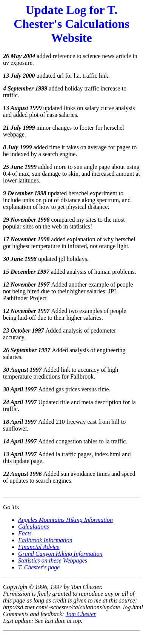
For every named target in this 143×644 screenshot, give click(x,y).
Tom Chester (81, 614)
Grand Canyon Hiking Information (60, 554)
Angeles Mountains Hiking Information (65, 520)
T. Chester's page (39, 567)
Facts (25, 533)
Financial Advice (39, 547)
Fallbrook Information (45, 540)
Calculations (34, 527)
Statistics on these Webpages (53, 560)
